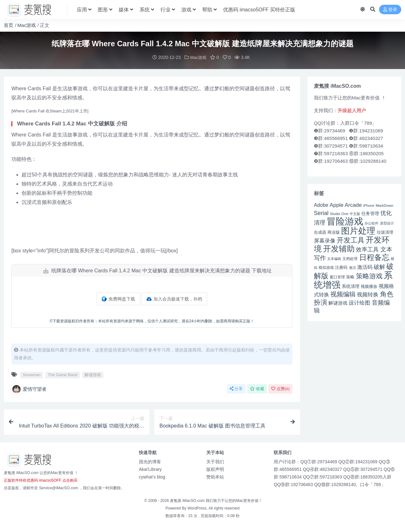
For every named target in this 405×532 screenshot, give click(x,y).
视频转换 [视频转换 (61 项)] (368, 294)
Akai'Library (150, 469)
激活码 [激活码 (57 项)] (365, 267)
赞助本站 (215, 477)
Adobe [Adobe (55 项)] (321, 205)
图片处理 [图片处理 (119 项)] (358, 231)
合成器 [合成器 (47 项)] (320, 232)
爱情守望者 (29, 389)
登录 (390, 10)
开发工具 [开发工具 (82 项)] (351, 240)
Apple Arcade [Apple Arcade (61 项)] (346, 205)
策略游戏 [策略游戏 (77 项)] (369, 276)
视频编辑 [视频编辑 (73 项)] (343, 294)
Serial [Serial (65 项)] (321, 213)
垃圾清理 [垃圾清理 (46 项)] (385, 232)
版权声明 (215, 469)
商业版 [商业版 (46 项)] (334, 232)
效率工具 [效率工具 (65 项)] (367, 249)
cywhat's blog (152, 477)
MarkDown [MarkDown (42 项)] (384, 205)
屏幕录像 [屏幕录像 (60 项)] (325, 241)
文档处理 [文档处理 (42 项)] (350, 258)
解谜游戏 (93, 374)
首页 (9, 25)
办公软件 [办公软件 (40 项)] (371, 223)
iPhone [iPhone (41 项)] (369, 205)
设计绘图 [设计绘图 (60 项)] (359, 303)
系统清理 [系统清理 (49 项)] (351, 286)
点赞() (280, 388)
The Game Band (63, 374)
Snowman (31, 374)
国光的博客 (150, 461)
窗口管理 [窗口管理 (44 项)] (337, 277)
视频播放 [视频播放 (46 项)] (369, 286)
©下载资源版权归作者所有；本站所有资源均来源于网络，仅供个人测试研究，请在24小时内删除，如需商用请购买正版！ (152, 321)
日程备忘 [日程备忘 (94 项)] (374, 257)
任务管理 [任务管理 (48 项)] (370, 213)
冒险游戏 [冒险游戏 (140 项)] (345, 221)
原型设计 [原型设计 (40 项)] (387, 223)
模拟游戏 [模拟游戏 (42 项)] (326, 267)
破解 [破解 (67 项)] (379, 266)
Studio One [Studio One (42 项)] (339, 213)
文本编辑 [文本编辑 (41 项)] (334, 258)
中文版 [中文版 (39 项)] (355, 213)
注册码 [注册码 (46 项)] (341, 267)
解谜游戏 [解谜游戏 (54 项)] (338, 303)
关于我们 (215, 461)
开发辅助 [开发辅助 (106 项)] (339, 248)
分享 (236, 388)
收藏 (257, 388)
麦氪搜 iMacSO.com (188, 500)
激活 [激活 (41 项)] (352, 267)
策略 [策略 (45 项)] (350, 277)
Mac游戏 (27, 25)
